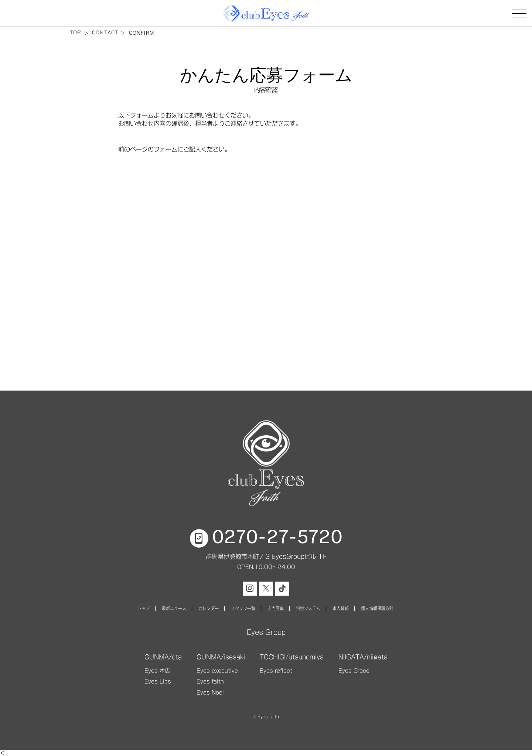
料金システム (308, 608)
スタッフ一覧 (243, 608)
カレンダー (209, 608)
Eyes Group (266, 632)
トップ (144, 608)
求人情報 (341, 608)
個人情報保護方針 (377, 608)
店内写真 (276, 608)
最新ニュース (174, 608)
